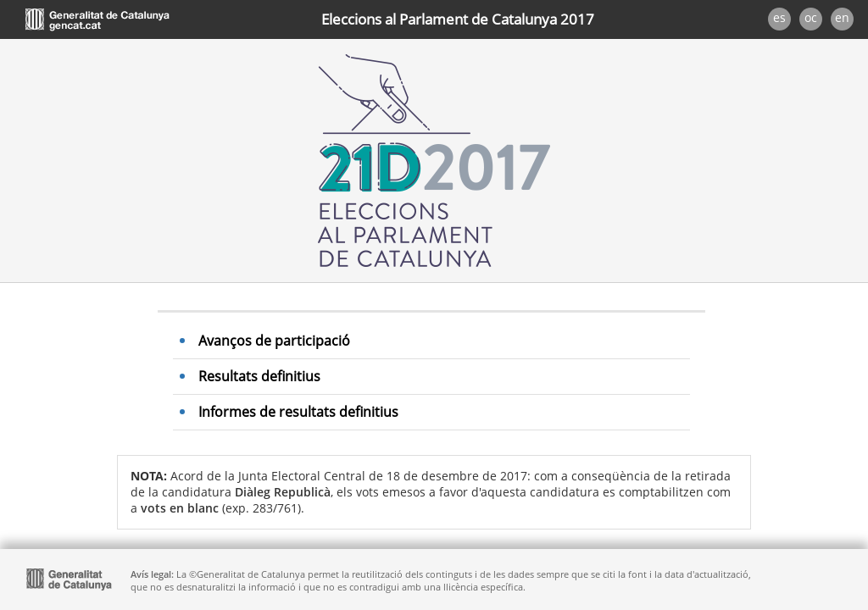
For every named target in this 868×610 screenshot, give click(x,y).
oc (811, 17)
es (779, 17)
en (842, 17)
